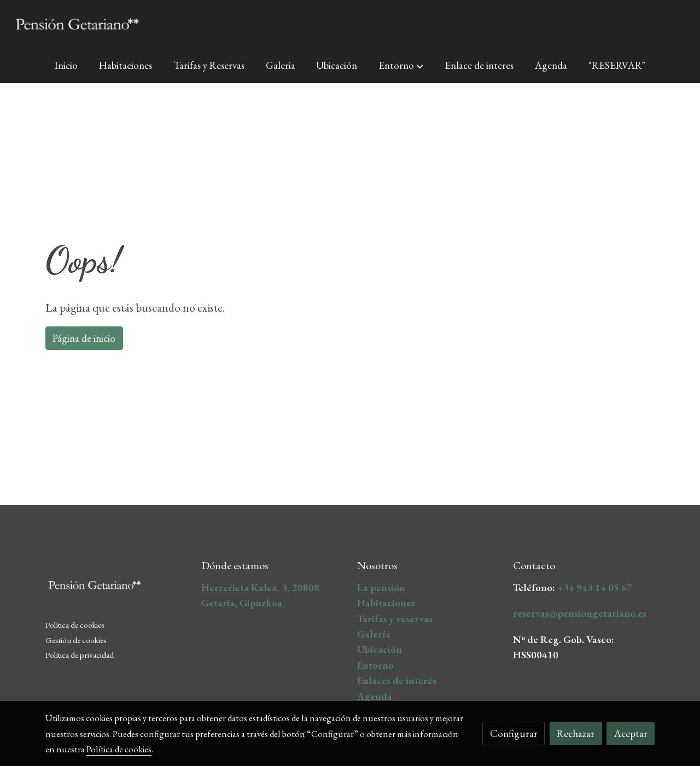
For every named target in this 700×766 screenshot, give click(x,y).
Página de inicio (84, 338)
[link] (77, 24)
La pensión (381, 587)
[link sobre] (116, 587)
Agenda (375, 696)
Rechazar (576, 733)
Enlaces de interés (397, 680)
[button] (401, 66)
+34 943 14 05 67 (595, 587)
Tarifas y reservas (395, 619)
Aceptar (631, 733)
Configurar (514, 733)
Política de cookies (75, 625)
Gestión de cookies (76, 640)
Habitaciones (386, 603)
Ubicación (380, 649)
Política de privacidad (80, 655)
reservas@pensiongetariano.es (580, 613)
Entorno (375, 665)
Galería (374, 634)
